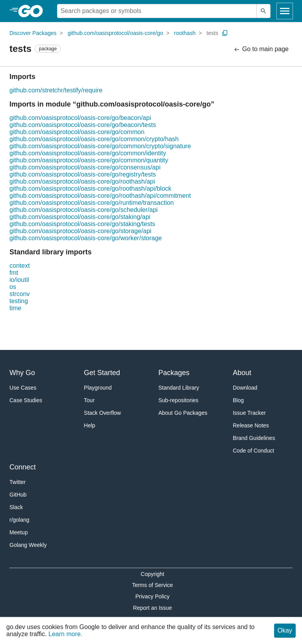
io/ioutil (19, 280)
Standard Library (179, 388)
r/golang (19, 520)
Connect (23, 467)
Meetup (19, 532)
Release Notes (251, 425)
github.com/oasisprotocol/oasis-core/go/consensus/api (85, 167)
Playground (98, 388)
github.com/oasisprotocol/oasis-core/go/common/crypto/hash (94, 139)
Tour (89, 400)
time (15, 308)
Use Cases (23, 388)
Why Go (22, 373)
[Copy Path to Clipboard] (225, 33)
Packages (174, 373)
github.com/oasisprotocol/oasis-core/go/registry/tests (83, 174)
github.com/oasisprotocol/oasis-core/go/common (77, 132)
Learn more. (65, 634)
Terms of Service (153, 585)
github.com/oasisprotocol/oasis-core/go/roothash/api (82, 181)
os (13, 287)
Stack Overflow (102, 413)
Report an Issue (152, 608)
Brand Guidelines (254, 438)
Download (245, 388)
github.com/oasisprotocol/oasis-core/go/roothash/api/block (90, 189)
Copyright (153, 574)
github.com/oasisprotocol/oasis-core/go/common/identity (88, 153)
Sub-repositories (179, 400)
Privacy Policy (152, 596)
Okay (285, 630)
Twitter (17, 482)
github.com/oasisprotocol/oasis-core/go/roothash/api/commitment (100, 196)
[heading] (33, 11)
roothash (185, 33)
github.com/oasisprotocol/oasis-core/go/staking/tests (82, 224)
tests (212, 33)
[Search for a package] (157, 11)
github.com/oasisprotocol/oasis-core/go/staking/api (80, 217)
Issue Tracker (249, 413)
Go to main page (261, 49)
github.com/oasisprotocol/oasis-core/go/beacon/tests (83, 125)
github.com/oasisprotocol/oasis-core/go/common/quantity (89, 160)
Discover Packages (33, 33)
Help (89, 425)
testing (19, 301)
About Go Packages (183, 413)
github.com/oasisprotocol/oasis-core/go (115, 33)
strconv (20, 294)
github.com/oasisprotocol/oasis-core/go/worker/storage (86, 238)
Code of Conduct (253, 451)
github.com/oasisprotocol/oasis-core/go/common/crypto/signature (100, 146)
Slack (16, 507)
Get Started (102, 373)
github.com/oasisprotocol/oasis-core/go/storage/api (80, 231)
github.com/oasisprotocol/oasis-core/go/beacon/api (80, 118)
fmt (14, 273)
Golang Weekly (28, 545)
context (20, 266)
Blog (238, 400)
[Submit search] (263, 11)
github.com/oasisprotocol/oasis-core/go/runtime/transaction (92, 203)
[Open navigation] (285, 11)
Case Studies (26, 400)
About (242, 373)
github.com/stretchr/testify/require (56, 90)
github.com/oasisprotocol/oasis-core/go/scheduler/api (84, 210)
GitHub (18, 495)
